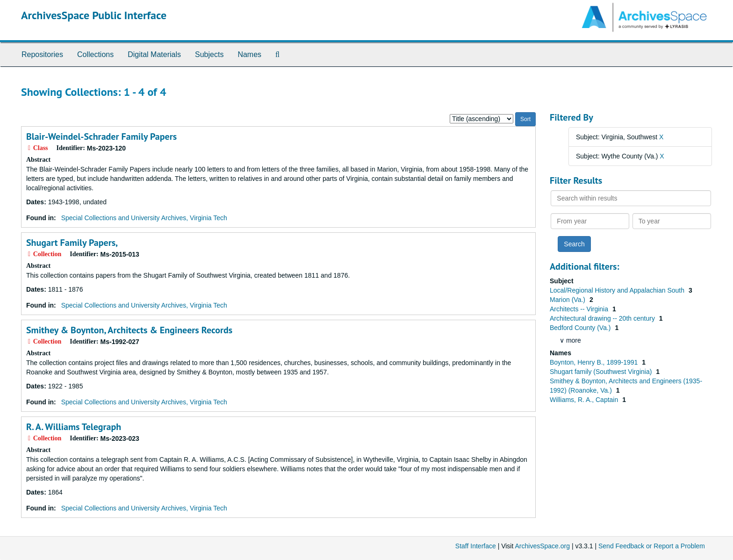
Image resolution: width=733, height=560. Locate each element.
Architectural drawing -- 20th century (603, 318)
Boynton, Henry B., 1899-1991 (595, 362)
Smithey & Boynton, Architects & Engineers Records (129, 330)
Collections (95, 54)
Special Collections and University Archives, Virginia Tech (144, 218)
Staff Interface (476, 546)
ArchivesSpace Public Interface (94, 15)
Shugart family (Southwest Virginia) (602, 372)
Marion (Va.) (568, 300)
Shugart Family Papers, (72, 243)
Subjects (209, 54)
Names (249, 54)
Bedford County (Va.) (581, 328)
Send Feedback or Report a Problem (652, 546)
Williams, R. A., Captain (585, 400)
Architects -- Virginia (580, 309)
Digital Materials (154, 54)
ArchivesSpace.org (542, 546)
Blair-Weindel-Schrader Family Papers (101, 136)
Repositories (42, 54)
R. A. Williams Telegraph (74, 427)
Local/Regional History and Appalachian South (618, 290)
